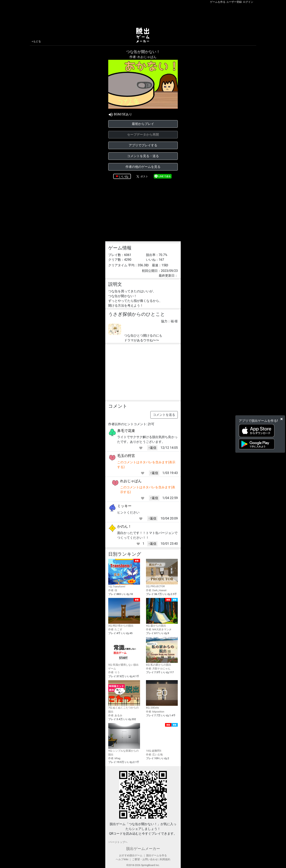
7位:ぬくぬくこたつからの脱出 (124, 697)
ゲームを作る (218, 2)
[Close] (282, 419)
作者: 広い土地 (154, 755)
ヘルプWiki (122, 859)
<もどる (36, 41)
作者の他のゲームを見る (143, 167)
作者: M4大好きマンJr (159, 629)
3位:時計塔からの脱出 (124, 613)
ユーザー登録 (234, 2)
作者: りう (114, 672)
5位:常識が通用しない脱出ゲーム (124, 654)
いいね (124, 176)
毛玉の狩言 (126, 456)
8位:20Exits (162, 695)
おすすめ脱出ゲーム (131, 855)
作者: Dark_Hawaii (156, 590)
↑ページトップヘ (118, 842)
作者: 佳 (113, 590)
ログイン (248, 2)
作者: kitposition (155, 712)
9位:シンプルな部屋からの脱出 (124, 740)
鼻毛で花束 (126, 431)
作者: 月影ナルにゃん (158, 669)
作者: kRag (114, 758)
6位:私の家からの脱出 (162, 652)
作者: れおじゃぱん (143, 57)
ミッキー (124, 506)
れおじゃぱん (131, 481)
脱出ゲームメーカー (143, 849)
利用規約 (165, 859)
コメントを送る (164, 415)
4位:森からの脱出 (162, 613)
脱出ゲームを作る (157, 855)
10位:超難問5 (162, 738)
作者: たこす (115, 629)
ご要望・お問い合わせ (145, 859)
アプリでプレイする (143, 145)
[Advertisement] (143, 15)
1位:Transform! (124, 573)
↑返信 (152, 448)
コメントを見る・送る (143, 156)
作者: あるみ (115, 715)
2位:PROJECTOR (162, 573)
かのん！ (124, 526)
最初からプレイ (143, 124)
